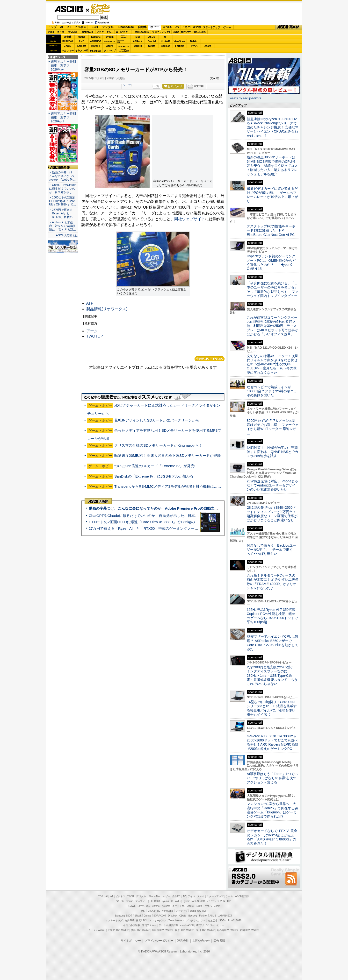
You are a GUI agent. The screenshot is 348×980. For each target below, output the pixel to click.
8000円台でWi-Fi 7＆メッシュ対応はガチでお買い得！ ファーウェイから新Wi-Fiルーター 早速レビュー (273, 427)
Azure (110, 46)
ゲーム (227, 27)
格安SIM (72, 32)
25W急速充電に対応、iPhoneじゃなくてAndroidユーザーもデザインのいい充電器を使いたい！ (272, 485)
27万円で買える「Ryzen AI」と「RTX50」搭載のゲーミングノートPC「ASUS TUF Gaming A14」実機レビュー (180, 528)
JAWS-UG (144, 906)
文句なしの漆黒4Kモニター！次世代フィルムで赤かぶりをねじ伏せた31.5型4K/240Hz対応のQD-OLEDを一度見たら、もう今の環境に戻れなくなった (272, 364)
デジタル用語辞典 (168, 925)
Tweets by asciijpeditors (244, 98)
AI (62, 27)
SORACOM (160, 916)
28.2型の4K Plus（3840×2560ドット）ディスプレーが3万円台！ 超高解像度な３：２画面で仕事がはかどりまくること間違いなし (272, 514)
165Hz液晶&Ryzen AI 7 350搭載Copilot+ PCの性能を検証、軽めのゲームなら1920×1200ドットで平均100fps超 (272, 616)
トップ (52, 27)
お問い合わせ (201, 941)
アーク (92, 331)
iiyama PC (167, 901)
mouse (81, 37)
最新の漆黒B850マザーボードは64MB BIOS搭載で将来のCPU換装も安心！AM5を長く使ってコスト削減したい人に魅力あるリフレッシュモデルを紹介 (272, 166)
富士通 (68, 37)
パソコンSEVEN (124, 37)
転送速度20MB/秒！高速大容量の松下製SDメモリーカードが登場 (167, 455)
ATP (90, 303)
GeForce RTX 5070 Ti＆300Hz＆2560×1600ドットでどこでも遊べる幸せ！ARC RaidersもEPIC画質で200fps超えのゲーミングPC (272, 742)
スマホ (197, 27)
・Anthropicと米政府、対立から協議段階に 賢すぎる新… (62, 226)
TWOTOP (95, 336)
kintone (96, 46)
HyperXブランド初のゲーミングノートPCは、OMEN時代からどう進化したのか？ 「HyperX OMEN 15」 (271, 262)
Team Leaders (176, 920)
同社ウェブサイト (190, 219)
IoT (69, 27)
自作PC (167, 27)
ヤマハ (194, 46)
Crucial (152, 41)
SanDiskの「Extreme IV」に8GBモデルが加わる (154, 476)
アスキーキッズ (56, 32)
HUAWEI (166, 41)
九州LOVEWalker (205, 930)
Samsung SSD (123, 916)
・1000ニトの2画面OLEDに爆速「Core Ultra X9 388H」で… (63, 201)
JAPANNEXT (96, 51)
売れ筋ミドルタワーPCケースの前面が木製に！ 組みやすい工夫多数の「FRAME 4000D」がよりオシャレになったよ (273, 582)
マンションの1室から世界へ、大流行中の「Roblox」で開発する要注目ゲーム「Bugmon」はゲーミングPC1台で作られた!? (272, 810)
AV (177, 27)
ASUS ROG (96, 41)
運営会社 (183, 941)
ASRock (138, 41)
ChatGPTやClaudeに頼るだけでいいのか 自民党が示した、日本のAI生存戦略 (153, 516)
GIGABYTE (110, 42)
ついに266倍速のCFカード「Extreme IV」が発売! (155, 466)
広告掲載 (219, 941)
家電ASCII (87, 32)
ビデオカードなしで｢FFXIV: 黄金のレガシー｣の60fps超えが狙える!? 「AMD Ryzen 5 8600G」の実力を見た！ (272, 837)
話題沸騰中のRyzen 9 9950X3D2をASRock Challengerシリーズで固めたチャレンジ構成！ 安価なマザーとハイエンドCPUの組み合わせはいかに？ (273, 127)
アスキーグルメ (105, 32)
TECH (94, 27)
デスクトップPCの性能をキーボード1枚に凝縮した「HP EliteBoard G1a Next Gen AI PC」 (272, 230)
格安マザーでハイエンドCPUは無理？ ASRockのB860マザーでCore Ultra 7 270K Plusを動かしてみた (273, 643)
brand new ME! (198, 911)
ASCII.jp (69, 9)
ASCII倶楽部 (289, 27)
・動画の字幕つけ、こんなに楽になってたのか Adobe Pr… (62, 176)
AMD (82, 41)
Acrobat (82, 46)
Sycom (110, 37)
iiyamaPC (96, 37)
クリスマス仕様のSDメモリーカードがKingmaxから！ (158, 445)
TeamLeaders (141, 32)
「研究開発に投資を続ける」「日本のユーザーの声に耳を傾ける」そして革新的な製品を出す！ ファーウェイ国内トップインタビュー (273, 289)
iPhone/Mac (126, 27)
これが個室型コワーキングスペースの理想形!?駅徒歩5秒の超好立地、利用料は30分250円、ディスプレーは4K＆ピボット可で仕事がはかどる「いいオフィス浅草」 (272, 326)
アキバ (186, 27)
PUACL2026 (199, 32)
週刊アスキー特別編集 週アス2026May (63, 66)
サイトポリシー (131, 941)
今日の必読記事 (131, 925)
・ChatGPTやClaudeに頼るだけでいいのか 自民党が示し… (63, 189)
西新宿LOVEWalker (162, 930)
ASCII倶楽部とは (67, 235)
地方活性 (186, 32)
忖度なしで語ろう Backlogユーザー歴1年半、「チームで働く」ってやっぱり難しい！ (271, 550)
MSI (138, 37)
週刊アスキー (123, 32)
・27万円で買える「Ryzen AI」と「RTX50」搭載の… (62, 213)
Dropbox (138, 46)
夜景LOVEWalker (184, 930)
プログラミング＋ (196, 920)
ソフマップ (110, 51)
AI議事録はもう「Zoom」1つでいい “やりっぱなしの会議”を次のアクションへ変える (272, 778)
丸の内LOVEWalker (227, 930)
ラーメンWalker (97, 930)
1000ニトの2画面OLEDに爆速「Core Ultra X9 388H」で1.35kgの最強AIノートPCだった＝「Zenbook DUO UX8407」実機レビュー (196, 522)
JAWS (67, 46)
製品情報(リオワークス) (107, 309)
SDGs (176, 32)
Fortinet (180, 46)
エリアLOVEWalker (118, 930)
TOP (101, 896)
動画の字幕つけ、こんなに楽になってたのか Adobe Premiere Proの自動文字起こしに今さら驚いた (171, 508)
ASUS (152, 37)
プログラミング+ (161, 32)
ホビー (155, 27)
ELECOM (68, 41)
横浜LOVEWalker (140, 930)
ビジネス (80, 27)
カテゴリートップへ (210, 359)
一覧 (156, 86)
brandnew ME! (124, 51)
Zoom (208, 46)
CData (152, 46)
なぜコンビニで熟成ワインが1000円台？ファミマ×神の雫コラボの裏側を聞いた (272, 391)
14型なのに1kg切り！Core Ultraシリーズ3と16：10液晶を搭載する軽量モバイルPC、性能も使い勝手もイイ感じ (272, 708)
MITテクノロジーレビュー (210, 925)
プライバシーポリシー (159, 941)
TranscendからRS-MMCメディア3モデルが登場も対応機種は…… (168, 486)
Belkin (194, 41)
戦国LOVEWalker (249, 930)
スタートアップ (211, 27)
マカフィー (68, 51)
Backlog (166, 46)
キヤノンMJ (82, 51)
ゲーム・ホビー (101, 9)
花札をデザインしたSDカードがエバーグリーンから (157, 420)
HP (166, 37)
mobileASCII (187, 925)
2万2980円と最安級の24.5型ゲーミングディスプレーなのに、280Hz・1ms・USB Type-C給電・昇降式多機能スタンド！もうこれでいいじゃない (272, 675)
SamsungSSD (121, 41)
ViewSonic (180, 41)
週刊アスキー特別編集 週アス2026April (63, 117)
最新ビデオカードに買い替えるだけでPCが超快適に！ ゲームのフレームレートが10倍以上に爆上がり (272, 195)
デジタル (108, 27)
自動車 (142, 27)
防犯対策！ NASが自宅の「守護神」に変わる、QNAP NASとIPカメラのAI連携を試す (272, 452)
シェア (127, 85)
